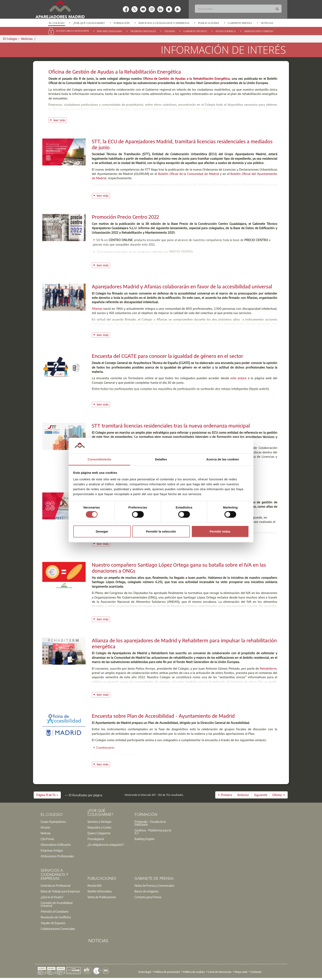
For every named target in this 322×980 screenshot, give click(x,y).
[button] (47, 795)
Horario (45, 827)
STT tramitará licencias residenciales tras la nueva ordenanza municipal (171, 425)
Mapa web (241, 972)
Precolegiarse (96, 839)
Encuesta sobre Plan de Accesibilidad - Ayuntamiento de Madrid (163, 716)
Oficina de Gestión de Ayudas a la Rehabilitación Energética (115, 72)
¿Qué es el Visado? (52, 897)
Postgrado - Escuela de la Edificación (150, 823)
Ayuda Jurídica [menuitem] (225, 31)
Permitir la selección (161, 531)
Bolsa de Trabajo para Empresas (60, 891)
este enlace (239, 378)
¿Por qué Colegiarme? (89, 23)
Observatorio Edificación (56, 845)
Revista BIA (95, 885)
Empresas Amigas (52, 850)
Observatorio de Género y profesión (234, 395)
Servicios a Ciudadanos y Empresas (164, 23)
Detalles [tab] (161, 459)
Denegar (102, 531)
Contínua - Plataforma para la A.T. (153, 832)
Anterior (243, 795)
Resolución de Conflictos (56, 917)
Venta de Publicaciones (102, 897)
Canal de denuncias (220, 972)
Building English (144, 839)
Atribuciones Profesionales (57, 856)
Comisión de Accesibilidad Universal (57, 904)
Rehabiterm (268, 668)
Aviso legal (145, 972)
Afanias (97, 309)
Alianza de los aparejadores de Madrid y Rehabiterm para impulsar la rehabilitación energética (184, 643)
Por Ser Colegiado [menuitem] (109, 31)
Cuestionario (105, 748)
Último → (279, 795)
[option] (56, 23)
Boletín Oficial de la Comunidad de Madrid (189, 174)
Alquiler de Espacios (53, 923)
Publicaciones (209, 23)
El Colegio (57, 23)
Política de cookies (194, 972)
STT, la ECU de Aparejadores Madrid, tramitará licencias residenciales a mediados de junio (182, 144)
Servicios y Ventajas (99, 822)
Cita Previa (47, 839)
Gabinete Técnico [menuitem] (195, 31)
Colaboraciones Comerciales (58, 929)
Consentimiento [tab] (99, 459)
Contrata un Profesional (55, 885)
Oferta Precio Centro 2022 (257, 259)
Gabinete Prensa (240, 23)
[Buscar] (238, 9)
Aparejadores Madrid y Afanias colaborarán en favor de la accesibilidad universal (182, 286)
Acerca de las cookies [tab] (223, 459)
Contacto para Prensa (148, 897)
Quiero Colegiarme (99, 833)
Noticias (267, 23)
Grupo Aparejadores (53, 822)
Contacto (256, 972)
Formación (122, 23)
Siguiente (261, 795)
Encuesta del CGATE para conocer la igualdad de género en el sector (167, 356)
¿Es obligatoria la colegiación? (106, 845)
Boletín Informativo (100, 891)
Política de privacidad (167, 972)
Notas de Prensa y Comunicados (154, 885)
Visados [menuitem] (170, 31)
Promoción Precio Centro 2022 (125, 217)
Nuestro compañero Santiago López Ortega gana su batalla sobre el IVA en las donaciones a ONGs (179, 568)
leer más (60, 120)
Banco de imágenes (147, 891)
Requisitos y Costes (99, 827)
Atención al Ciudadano (55, 911)
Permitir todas (220, 531)
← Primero (225, 795)
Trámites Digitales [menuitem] (143, 31)
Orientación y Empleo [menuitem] (259, 31)
